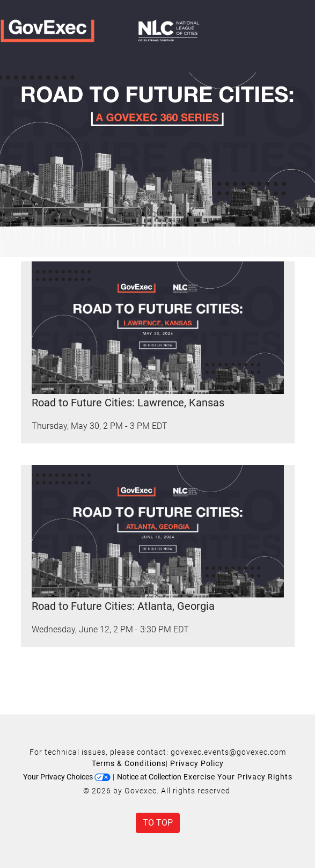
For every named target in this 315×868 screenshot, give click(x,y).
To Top (158, 823)
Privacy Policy (197, 763)
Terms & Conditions (129, 763)
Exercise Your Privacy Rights (238, 777)
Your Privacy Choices (67, 777)
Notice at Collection (149, 777)
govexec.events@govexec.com (228, 752)
